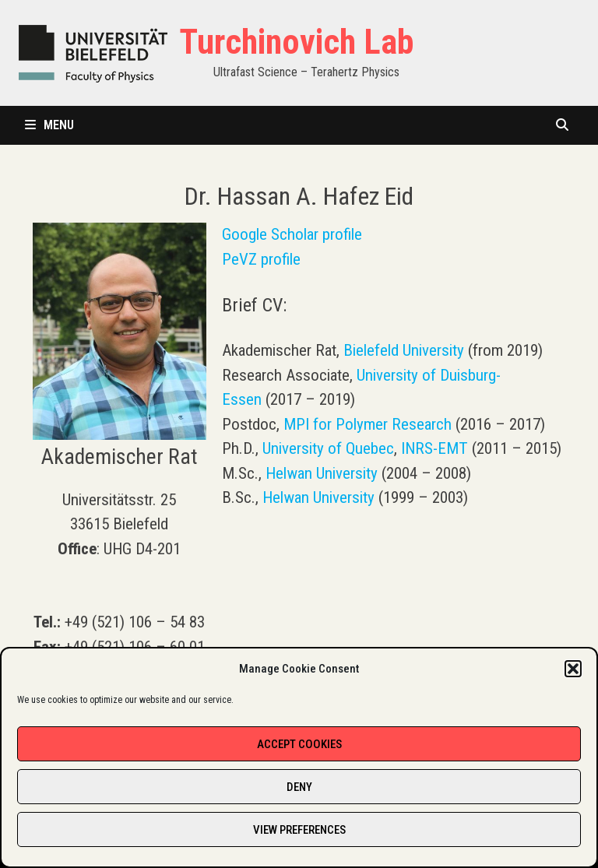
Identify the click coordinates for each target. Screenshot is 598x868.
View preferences (299, 830)
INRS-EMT (434, 448)
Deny (299, 787)
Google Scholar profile (292, 234)
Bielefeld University (404, 350)
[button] (573, 669)
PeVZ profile (261, 259)
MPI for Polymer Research (368, 424)
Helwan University (322, 473)
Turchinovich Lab (296, 42)
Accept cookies (299, 744)
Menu (49, 125)
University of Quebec (328, 448)
